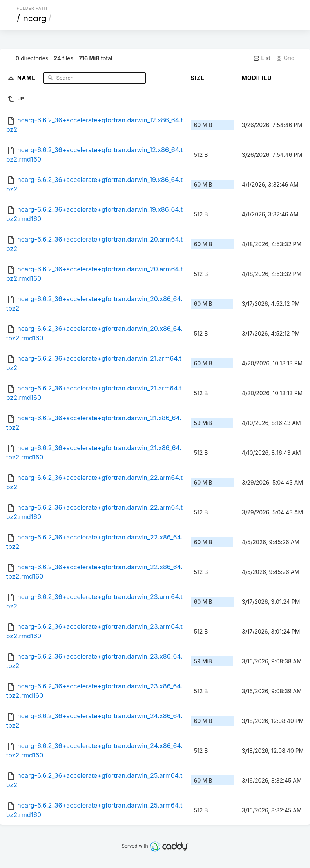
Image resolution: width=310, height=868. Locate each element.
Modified (257, 78)
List (262, 58)
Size (198, 78)
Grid (285, 58)
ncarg (35, 18)
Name (27, 77)
